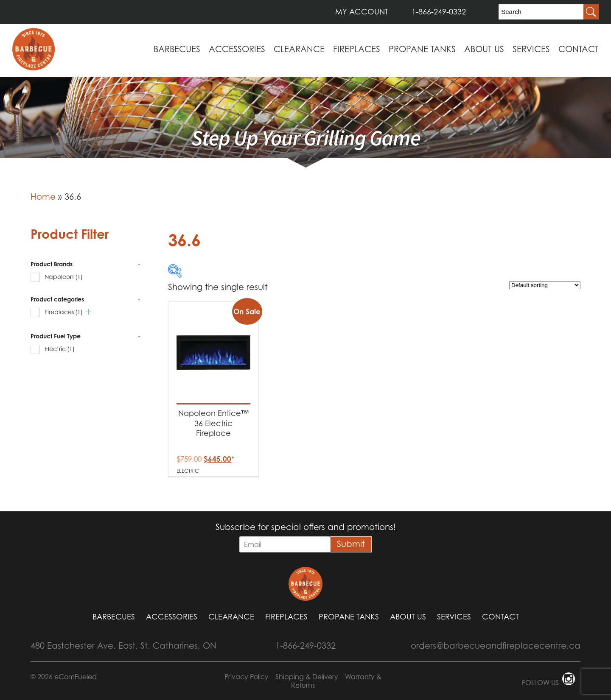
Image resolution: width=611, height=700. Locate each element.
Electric (60, 349)
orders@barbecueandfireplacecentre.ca (496, 646)
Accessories (237, 49)
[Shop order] (545, 285)
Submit (351, 544)
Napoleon (64, 277)
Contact (579, 49)
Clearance (299, 49)
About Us (484, 49)
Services (531, 49)
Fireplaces (357, 49)
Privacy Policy (247, 677)
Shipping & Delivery (307, 677)
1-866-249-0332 (439, 12)
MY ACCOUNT (362, 12)
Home (43, 197)
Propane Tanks (422, 49)
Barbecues (177, 49)
